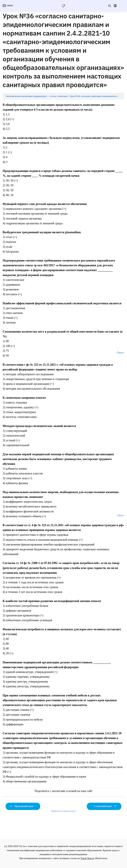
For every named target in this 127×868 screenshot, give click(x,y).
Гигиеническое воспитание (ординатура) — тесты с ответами (37, 96)
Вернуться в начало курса (63, 811)
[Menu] (7, 6)
